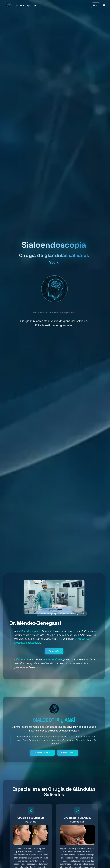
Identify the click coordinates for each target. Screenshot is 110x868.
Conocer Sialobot (42, 755)
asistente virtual (52, 662)
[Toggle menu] (104, 5)
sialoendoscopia (28, 634)
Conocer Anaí (68, 755)
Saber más (54, 654)
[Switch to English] (96, 5)
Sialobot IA (21, 662)
